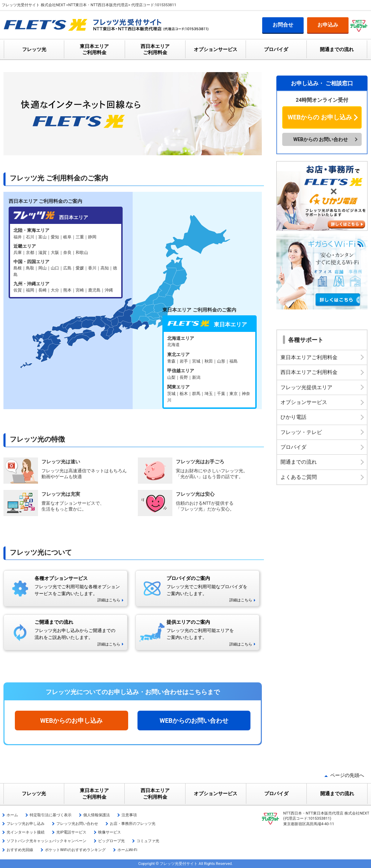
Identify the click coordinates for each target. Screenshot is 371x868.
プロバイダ (276, 49)
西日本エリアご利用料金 (309, 372)
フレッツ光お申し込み (26, 824)
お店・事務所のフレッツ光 (133, 824)
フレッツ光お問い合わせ (77, 824)
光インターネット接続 (26, 832)
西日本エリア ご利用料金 (155, 49)
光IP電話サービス (71, 832)
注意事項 (129, 815)
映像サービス (110, 832)
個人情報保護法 (97, 815)
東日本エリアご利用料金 (309, 357)
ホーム (12, 815)
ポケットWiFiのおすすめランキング (75, 850)
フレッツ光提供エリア (306, 387)
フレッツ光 (34, 49)
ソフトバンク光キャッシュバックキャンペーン (46, 841)
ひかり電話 (293, 417)
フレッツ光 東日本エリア (210, 370)
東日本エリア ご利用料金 (94, 49)
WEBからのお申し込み (71, 721)
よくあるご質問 (299, 477)
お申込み (328, 25)
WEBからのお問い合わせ (194, 721)
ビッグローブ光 (111, 841)
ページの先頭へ (347, 775)
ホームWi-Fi (127, 850)
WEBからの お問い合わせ (321, 139)
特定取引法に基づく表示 (51, 815)
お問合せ (283, 25)
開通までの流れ (337, 49)
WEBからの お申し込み (320, 117)
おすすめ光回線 (20, 850)
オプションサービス (216, 49)
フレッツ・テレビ (301, 432)
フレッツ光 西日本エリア (66, 260)
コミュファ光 (148, 841)
